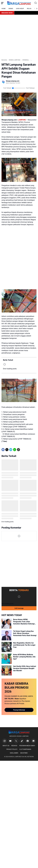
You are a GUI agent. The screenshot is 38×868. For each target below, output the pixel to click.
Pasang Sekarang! (19, 710)
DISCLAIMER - (14, 753)
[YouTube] (10, 741)
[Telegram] (11, 450)
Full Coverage (19, 608)
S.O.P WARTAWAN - (26, 749)
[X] (7, 450)
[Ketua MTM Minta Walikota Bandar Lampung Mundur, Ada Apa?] (7, 659)
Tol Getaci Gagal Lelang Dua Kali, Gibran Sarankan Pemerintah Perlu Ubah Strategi (25, 633)
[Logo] (19, 732)
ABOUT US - (6, 746)
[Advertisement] (19, 37)
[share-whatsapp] (22, 450)
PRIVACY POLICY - (12, 749)
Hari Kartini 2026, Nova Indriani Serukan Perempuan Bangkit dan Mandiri (25, 668)
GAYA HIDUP (20, 9)
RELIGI (29, 9)
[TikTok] (22, 741)
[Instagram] (5, 741)
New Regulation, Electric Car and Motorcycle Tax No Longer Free (24, 645)
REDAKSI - (15, 746)
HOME (4, 9)
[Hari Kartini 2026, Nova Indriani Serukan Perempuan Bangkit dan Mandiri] (7, 670)
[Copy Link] (18, 450)
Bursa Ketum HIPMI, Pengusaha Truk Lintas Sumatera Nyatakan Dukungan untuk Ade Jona (24, 622)
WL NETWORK (29, 757)
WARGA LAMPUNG (15, 757)
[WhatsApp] (15, 450)
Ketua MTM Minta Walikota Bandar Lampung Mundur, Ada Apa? (24, 657)
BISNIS (11, 9)
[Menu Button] (2, 3)
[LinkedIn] (33, 741)
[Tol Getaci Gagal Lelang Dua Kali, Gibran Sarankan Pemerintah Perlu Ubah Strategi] (7, 635)
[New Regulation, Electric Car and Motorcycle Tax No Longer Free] (7, 647)
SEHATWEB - (24, 753)
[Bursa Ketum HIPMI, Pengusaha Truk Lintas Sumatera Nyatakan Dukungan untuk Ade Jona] (7, 624)
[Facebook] (3, 450)
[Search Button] (36, 3)
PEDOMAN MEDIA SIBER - (27, 746)
